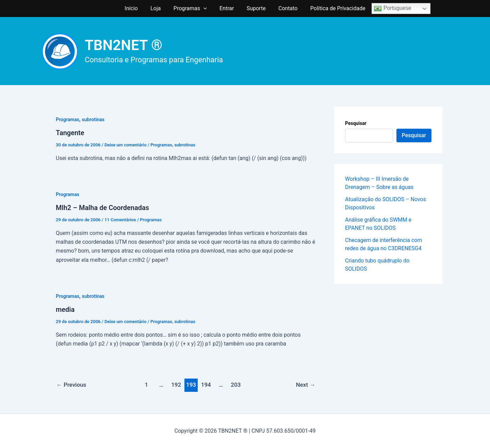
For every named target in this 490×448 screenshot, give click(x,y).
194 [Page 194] (206, 385)
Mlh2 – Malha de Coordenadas (102, 208)
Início (137, 8)
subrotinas (93, 119)
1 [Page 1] (146, 385)
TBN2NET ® (124, 45)
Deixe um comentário (126, 145)
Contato (284, 8)
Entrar (227, 8)
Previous (71, 385)
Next (306, 385)
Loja (159, 8)
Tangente (70, 133)
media (65, 309)
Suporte (254, 8)
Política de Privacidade (332, 8)
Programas (192, 9)
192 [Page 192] (176, 385)
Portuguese (386, 9)
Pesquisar (356, 123)
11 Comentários (120, 220)
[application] (205, 9)
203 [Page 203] (236, 385)
